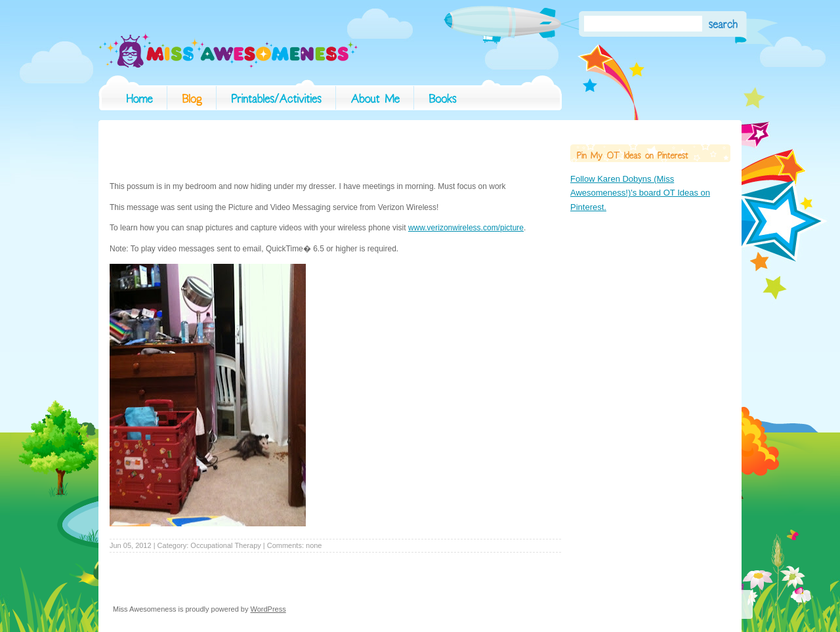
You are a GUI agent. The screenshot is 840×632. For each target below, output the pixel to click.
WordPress (268, 609)
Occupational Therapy (225, 545)
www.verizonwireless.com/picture (466, 228)
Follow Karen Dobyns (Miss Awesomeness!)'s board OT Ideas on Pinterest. (640, 193)
